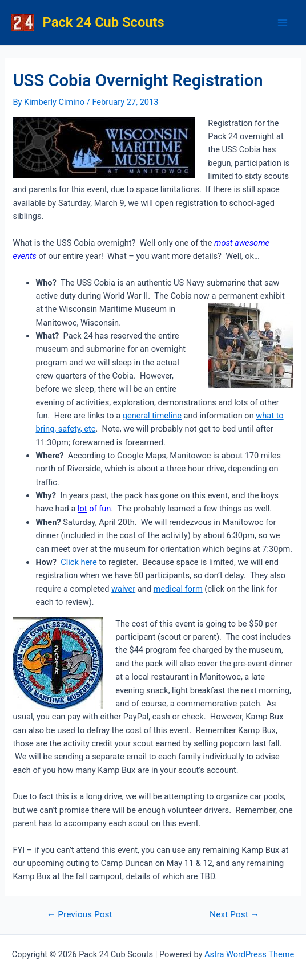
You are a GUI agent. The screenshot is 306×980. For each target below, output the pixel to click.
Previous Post (80, 915)
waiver (123, 589)
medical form (178, 589)
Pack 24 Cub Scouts (104, 22)
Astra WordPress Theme (249, 954)
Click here (79, 562)
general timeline (152, 416)
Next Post (234, 915)
